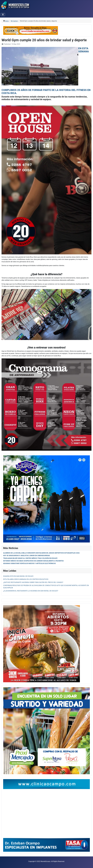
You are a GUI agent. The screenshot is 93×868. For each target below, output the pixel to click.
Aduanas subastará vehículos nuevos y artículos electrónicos (29, 563)
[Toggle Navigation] (3, 15)
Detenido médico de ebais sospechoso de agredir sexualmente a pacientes (33, 561)
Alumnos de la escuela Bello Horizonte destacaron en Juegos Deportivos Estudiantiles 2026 (41, 553)
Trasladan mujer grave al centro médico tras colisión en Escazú (30, 558)
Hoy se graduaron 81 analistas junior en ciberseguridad (27, 556)
